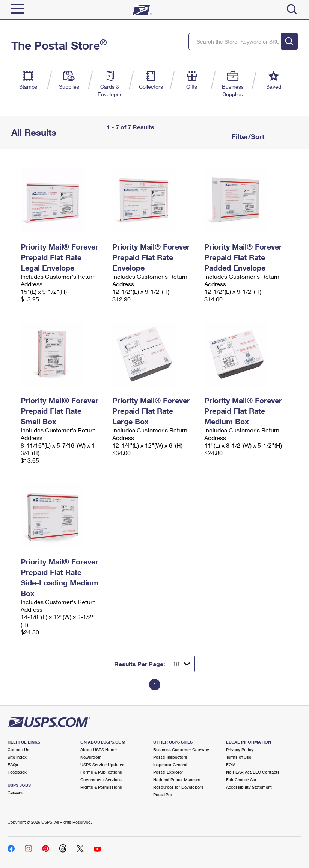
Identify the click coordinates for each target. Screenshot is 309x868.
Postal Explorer (168, 772)
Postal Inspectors (170, 757)
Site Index (17, 757)
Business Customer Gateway (181, 749)
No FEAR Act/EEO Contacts (253, 772)
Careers (15, 793)
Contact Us (18, 749)
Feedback (17, 772)
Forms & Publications (101, 772)
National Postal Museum (177, 780)
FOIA (231, 764)
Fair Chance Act (241, 780)
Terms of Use (239, 757)
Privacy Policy (240, 749)
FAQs (13, 764)
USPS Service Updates (102, 764)
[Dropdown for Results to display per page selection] (182, 664)
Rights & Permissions (101, 787)
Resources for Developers (178, 787)
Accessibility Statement (249, 787)
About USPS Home (99, 749)
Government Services (101, 780)
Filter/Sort (247, 136)
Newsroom (91, 757)
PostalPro (163, 795)
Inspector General (170, 764)
